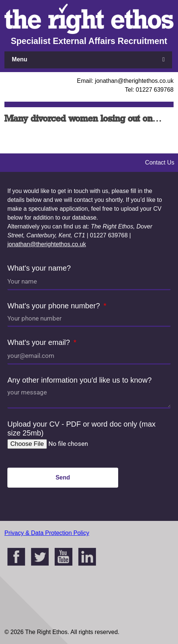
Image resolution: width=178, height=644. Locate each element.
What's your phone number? (55, 306)
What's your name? (39, 268)
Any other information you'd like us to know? (80, 380)
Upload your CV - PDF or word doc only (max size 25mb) (81, 428)
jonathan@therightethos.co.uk (47, 244)
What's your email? (40, 342)
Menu (20, 59)
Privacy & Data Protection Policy (47, 533)
